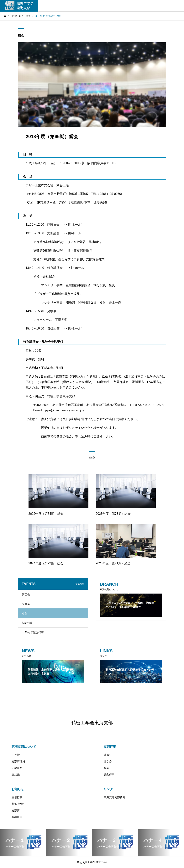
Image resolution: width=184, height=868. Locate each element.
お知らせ (18, 789)
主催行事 (17, 797)
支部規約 (17, 768)
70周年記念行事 (34, 632)
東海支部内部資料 (114, 797)
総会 (21, 35)
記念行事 (27, 623)
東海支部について (24, 747)
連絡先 (16, 775)
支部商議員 (18, 761)
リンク (108, 789)
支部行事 (110, 747)
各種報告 (17, 817)
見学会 (26, 604)
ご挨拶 (16, 755)
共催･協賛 (18, 804)
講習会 (26, 595)
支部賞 (16, 810)
